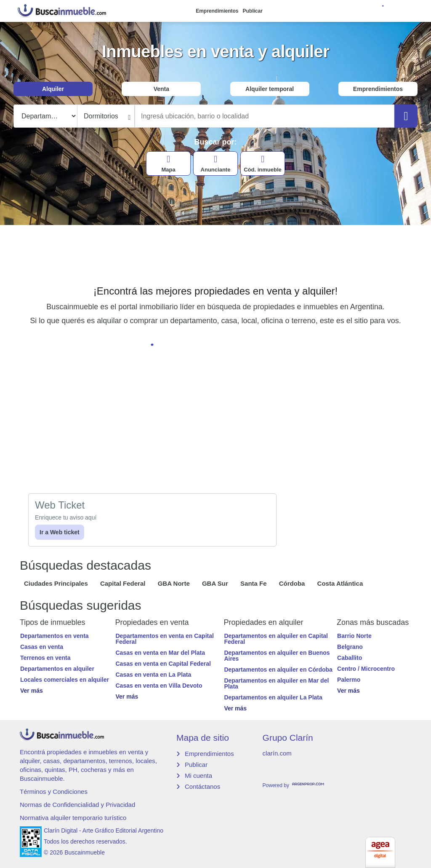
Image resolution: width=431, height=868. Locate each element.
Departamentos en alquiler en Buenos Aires (277, 656)
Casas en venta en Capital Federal (163, 664)
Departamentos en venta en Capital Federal (165, 639)
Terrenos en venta (45, 658)
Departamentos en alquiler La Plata (273, 697)
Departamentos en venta (55, 636)
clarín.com (277, 753)
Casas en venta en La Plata (154, 675)
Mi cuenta (198, 776)
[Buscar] (406, 116)
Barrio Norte (354, 636)
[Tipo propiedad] (45, 116)
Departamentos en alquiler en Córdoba (278, 670)
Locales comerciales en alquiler (65, 680)
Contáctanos (202, 786)
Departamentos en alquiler (57, 669)
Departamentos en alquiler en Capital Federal (276, 639)
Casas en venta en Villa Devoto (159, 686)
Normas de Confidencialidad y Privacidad (77, 805)
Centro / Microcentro (366, 669)
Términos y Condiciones (54, 792)
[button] (68, 691)
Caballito (350, 658)
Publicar (253, 11)
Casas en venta (42, 647)
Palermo (349, 680)
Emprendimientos (217, 11)
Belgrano (350, 647)
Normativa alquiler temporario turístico (73, 818)
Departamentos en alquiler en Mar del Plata (276, 683)
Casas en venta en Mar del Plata (160, 653)
